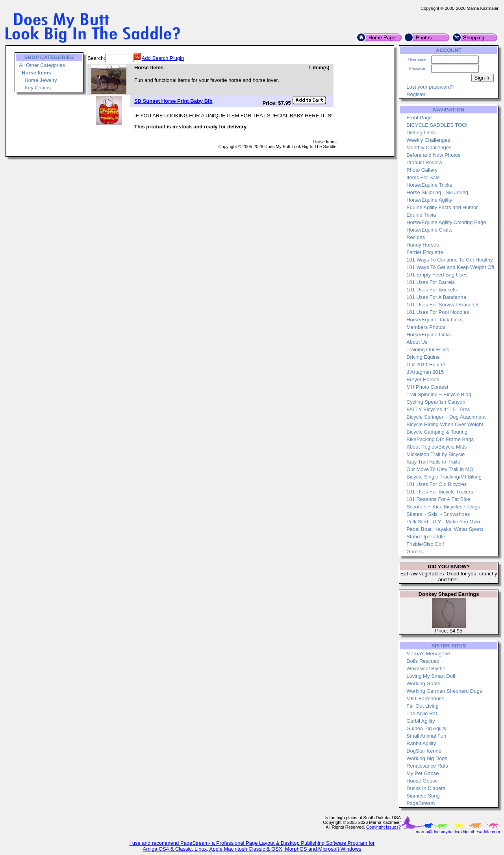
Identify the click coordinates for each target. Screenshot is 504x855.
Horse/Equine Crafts (429, 230)
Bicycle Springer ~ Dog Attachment (446, 417)
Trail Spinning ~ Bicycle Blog (439, 394)
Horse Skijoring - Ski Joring (437, 192)
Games (415, 552)
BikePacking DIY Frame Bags (440, 439)
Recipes (416, 237)
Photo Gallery (422, 170)
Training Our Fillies (428, 350)
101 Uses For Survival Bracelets (443, 305)
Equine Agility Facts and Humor (442, 207)
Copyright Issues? (384, 827)
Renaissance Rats (427, 766)
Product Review (424, 162)
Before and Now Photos (433, 155)
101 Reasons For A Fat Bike (438, 499)
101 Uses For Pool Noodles (438, 312)
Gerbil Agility (421, 721)
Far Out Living (422, 706)
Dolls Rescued (423, 661)
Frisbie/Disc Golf (425, 544)
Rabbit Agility (421, 743)
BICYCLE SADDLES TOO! (437, 125)
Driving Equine (423, 357)
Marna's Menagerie (428, 654)
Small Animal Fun (426, 736)
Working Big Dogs (427, 758)
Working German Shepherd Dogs (444, 691)
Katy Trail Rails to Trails (433, 462)
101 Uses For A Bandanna (436, 297)
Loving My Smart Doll (431, 676)
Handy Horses (422, 245)
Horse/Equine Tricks (429, 185)
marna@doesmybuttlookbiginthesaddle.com (458, 832)
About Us (417, 342)
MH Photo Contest (427, 387)
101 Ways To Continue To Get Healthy (449, 260)
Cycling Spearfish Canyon (436, 402)
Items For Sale (423, 177)
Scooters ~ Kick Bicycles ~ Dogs (443, 507)
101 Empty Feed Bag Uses (437, 275)
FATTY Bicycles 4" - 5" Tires (438, 409)
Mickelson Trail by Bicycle (435, 454)
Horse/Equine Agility (429, 200)
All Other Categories (42, 65)
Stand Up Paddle (426, 537)
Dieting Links (421, 133)
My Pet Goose (422, 773)
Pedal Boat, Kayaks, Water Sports (445, 529)
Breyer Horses (423, 379)
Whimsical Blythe (426, 669)
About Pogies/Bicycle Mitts (436, 447)
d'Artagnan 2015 (425, 372)
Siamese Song (423, 796)
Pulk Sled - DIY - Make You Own (443, 522)
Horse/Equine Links (429, 335)
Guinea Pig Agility (426, 728)
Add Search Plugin (163, 58)
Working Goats (423, 683)
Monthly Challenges (429, 147)
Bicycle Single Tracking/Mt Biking (444, 477)
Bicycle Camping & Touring (437, 432)
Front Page (419, 118)
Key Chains (37, 88)
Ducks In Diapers (426, 788)
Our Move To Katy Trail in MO (440, 469)
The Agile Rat (422, 713)
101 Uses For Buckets (432, 290)
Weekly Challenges (428, 140)
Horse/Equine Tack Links (435, 320)
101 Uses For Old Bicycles (436, 484)
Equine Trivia (421, 215)
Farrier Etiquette (425, 252)
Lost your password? (430, 87)
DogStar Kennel (424, 751)
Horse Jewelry (41, 80)
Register (416, 94)
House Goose (422, 781)
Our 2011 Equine (426, 364)
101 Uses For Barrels (431, 282)
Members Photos (426, 327)
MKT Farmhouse (425, 698)
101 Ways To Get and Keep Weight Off (450, 267)
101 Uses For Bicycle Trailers (440, 492)
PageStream (421, 803)
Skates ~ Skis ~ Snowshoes (438, 514)
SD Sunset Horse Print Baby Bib (173, 101)
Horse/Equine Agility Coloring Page (446, 222)
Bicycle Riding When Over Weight (445, 424)
